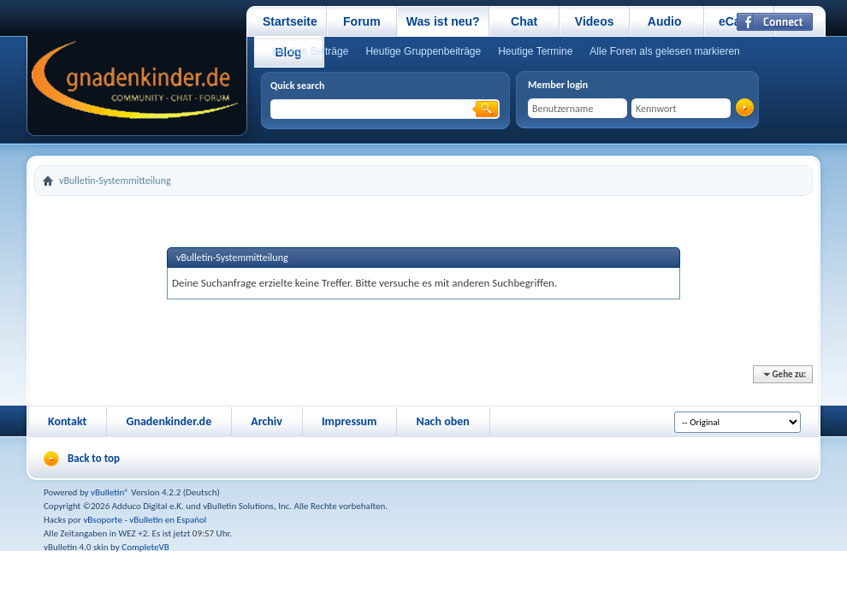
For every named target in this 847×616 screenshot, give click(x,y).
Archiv (267, 421)
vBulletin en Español (168, 520)
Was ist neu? (443, 21)
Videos (595, 21)
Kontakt (67, 421)
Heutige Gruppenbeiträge (423, 51)
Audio (665, 21)
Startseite (290, 21)
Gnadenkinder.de (169, 421)
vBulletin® (110, 492)
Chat (524, 21)
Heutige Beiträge (310, 51)
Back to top (94, 458)
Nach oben (442, 421)
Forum (362, 21)
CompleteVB (145, 547)
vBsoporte (103, 520)
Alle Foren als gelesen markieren (664, 51)
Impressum (349, 421)
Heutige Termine (535, 51)
